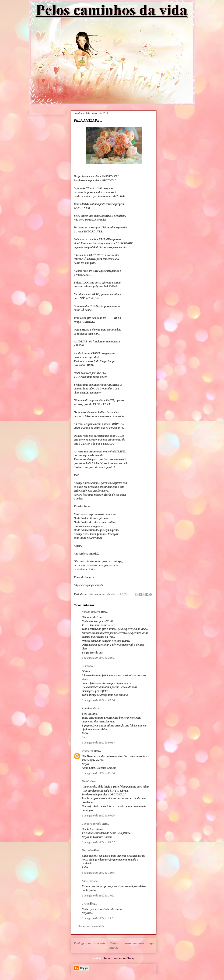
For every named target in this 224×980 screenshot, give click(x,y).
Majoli (86, 781)
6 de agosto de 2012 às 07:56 (98, 773)
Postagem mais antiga (138, 943)
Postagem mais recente (90, 943)
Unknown (87, 751)
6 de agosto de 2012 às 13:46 (98, 873)
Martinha (87, 850)
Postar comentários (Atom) (119, 958)
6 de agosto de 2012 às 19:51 (98, 918)
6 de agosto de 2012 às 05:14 (98, 743)
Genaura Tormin (91, 824)
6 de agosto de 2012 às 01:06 (98, 700)
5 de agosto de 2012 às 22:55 (98, 658)
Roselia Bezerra (91, 612)
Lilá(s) (86, 881)
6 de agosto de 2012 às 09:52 (98, 842)
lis (83, 666)
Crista (85, 904)
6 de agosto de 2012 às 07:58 (98, 816)
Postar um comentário (91, 926)
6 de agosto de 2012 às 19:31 (98, 896)
